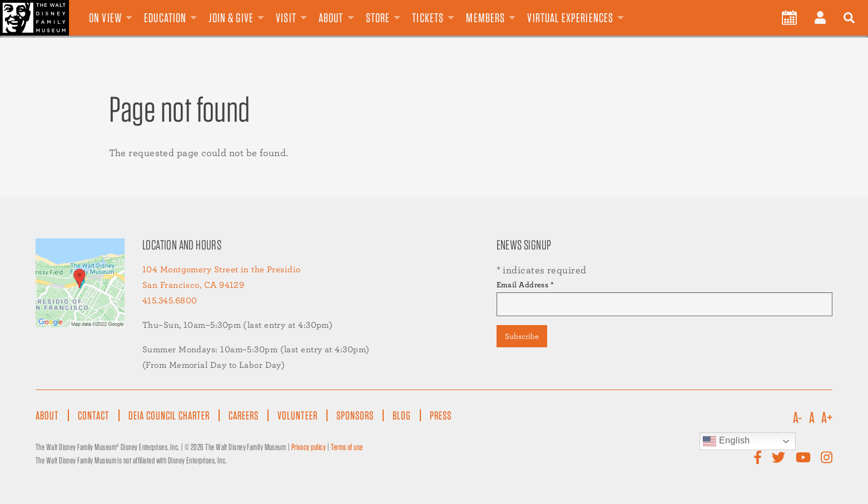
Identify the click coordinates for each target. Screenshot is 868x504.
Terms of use (347, 447)
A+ (827, 418)
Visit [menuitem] (286, 18)
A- (798, 418)
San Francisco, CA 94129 (193, 285)
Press (441, 415)
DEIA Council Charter (169, 415)
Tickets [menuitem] (428, 18)
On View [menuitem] (105, 18)
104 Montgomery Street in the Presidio (222, 269)
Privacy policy (309, 447)
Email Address (525, 285)
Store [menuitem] (378, 18)
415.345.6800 (170, 300)
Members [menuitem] (485, 18)
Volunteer (297, 415)
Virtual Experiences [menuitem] (570, 18)
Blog (402, 415)
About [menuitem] (331, 18)
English (726, 441)
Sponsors (355, 415)
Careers (244, 415)
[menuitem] (789, 18)
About (47, 415)
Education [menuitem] (165, 18)
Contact (94, 415)
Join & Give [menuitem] (231, 18)
